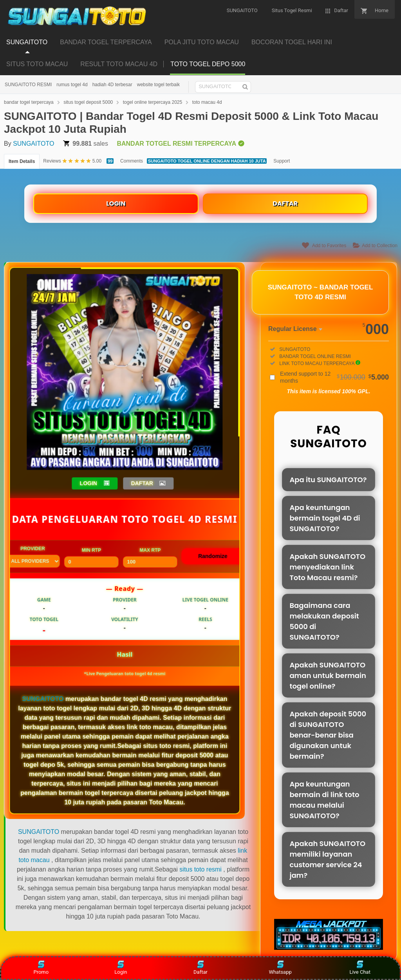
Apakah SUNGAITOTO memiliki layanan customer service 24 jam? (327, 859)
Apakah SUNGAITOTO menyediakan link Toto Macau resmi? (327, 567)
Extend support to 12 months (334, 377)
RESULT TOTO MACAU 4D (119, 64)
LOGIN (116, 203)
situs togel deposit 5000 (88, 102)
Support (282, 161)
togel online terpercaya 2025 (153, 102)
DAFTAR (285, 203)
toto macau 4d (207, 102)
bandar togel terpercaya (29, 102)
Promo (41, 968)
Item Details (22, 161)
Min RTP (91, 557)
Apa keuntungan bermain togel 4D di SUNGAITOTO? (325, 518)
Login (121, 968)
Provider (33, 557)
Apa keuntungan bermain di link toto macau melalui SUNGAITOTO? (324, 800)
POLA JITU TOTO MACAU (202, 42)
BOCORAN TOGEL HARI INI (292, 42)
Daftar (200, 968)
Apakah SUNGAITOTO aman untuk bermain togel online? (328, 675)
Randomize (213, 556)
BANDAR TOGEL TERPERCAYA (106, 42)
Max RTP (150, 557)
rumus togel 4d (72, 85)
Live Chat (360, 968)
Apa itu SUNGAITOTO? (328, 480)
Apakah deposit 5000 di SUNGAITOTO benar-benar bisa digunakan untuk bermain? (328, 735)
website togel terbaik (158, 85)
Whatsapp (280, 968)
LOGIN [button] (89, 483)
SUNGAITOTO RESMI (28, 85)
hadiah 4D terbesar (112, 85)
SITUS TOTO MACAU (37, 64)
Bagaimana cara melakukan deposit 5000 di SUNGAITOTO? (324, 621)
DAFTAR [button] (142, 483)
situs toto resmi (200, 869)
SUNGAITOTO (27, 42)
